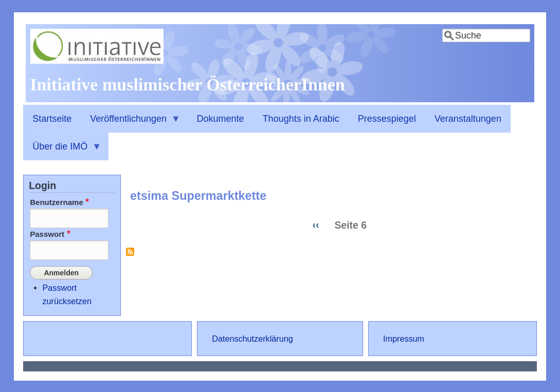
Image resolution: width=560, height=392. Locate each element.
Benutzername (57, 202)
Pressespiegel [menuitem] (387, 119)
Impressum (404, 338)
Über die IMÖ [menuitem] (62, 151)
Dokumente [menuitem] (221, 119)
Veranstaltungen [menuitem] (468, 119)
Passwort (47, 234)
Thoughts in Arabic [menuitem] (301, 119)
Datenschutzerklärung (252, 338)
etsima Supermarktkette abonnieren (130, 256)
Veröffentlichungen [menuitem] (131, 123)
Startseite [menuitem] (52, 119)
